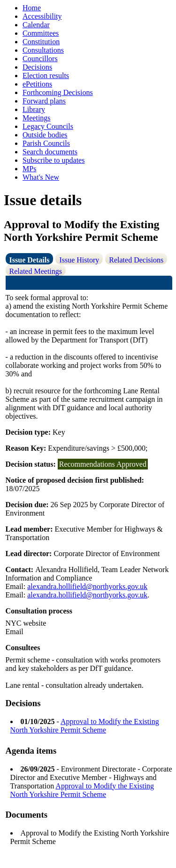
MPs (29, 169)
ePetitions (37, 84)
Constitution (41, 42)
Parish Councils (46, 143)
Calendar (36, 25)
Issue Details (30, 260)
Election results (46, 76)
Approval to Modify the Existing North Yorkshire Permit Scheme (85, 726)
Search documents (50, 152)
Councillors (40, 59)
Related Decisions (136, 260)
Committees (41, 33)
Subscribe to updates (54, 160)
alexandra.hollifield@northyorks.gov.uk (87, 586)
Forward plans (44, 101)
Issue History (79, 260)
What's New (41, 177)
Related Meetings (36, 271)
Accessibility (42, 16)
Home (32, 8)
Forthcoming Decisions (58, 92)
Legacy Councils (48, 126)
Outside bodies (45, 135)
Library (34, 109)
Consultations (43, 50)
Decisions (37, 67)
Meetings (37, 118)
